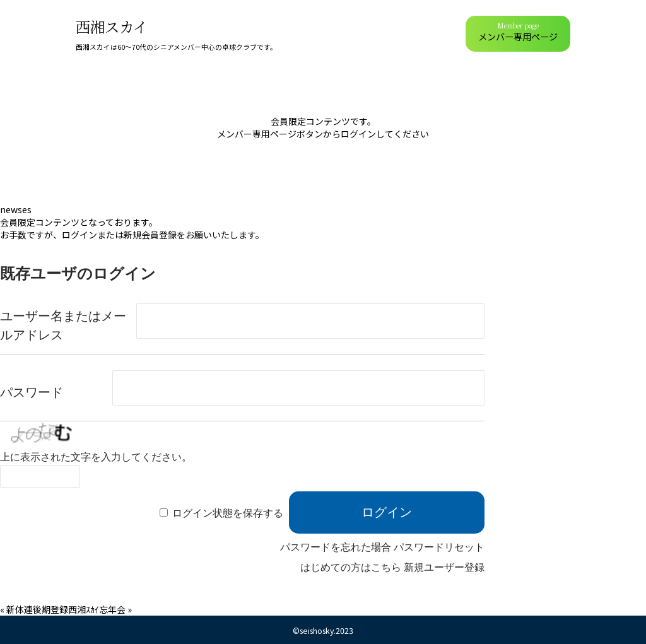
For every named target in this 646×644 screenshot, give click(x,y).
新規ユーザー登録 (444, 567)
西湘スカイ (112, 26)
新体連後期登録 (37, 609)
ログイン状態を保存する (228, 513)
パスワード (32, 392)
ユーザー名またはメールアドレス (63, 325)
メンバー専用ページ (518, 32)
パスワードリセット (439, 547)
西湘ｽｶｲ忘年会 (97, 609)
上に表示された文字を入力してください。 (96, 457)
